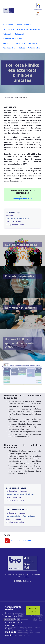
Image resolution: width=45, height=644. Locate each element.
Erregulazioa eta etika (20, 276)
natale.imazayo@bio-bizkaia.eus (18, 219)
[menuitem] (9, 25)
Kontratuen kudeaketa (20, 308)
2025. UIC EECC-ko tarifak (18, 540)
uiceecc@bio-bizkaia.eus (22, 199)
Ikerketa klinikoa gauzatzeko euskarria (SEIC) (19, 343)
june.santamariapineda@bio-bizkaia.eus (20, 516)
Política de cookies (11, 633)
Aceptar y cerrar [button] (33, 610)
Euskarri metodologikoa (21, 245)
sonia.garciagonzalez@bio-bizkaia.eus (20, 494)
